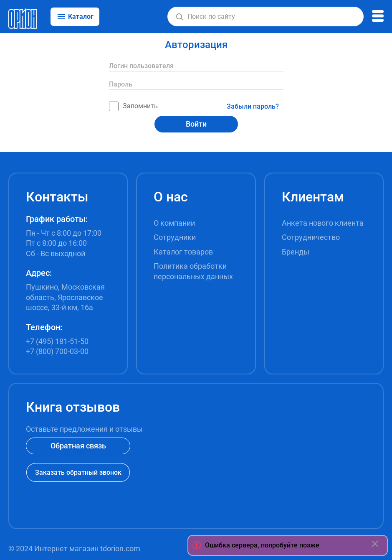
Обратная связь (78, 446)
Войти (196, 124)
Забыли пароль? (253, 106)
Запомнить (133, 106)
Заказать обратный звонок (78, 472)
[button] (180, 17)
